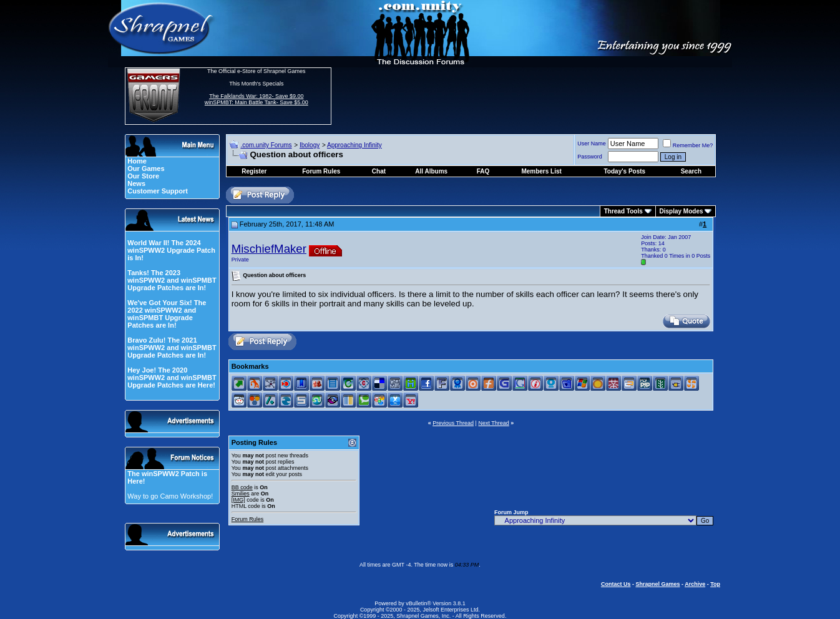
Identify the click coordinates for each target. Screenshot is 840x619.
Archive (695, 584)
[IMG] (238, 500)
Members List (541, 171)
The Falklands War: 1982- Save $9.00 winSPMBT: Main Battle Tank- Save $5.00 (256, 99)
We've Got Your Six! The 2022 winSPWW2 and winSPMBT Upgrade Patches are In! (167, 314)
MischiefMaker (269, 249)
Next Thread (493, 423)
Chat (379, 171)
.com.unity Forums (266, 145)
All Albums (431, 171)
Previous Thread (453, 423)
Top (715, 584)
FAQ (483, 171)
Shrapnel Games (657, 584)
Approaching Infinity (354, 145)
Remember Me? (688, 145)
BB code (242, 487)
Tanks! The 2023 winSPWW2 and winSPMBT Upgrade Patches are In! (172, 280)
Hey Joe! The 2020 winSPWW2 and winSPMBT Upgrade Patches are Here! (172, 378)
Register (254, 171)
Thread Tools (623, 211)
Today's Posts (625, 171)
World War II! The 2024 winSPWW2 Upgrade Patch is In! (171, 250)
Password (590, 157)
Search (691, 171)
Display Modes (681, 211)
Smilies (241, 494)
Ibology (310, 145)
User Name (592, 144)
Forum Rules (248, 519)
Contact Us (616, 584)
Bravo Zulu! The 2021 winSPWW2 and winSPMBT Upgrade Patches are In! (172, 348)
